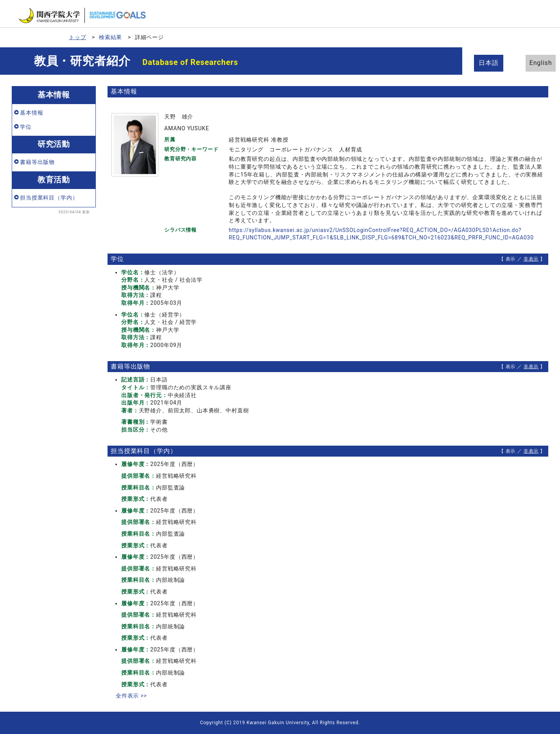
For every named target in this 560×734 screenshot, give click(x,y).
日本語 (490, 63)
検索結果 (110, 37)
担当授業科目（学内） (49, 198)
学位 (26, 127)
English (533, 63)
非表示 (531, 259)
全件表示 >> (131, 696)
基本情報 (31, 113)
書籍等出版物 (37, 162)
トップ (78, 37)
